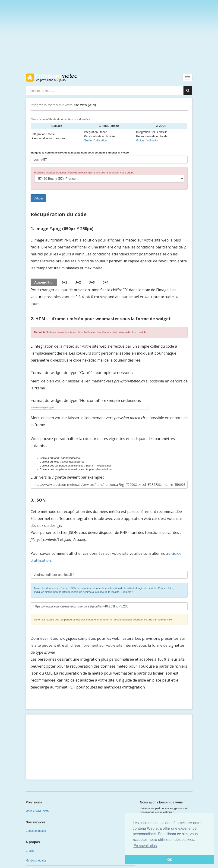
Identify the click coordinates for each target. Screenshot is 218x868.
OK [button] (170, 860)
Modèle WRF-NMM (38, 811)
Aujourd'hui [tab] (44, 282)
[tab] (64, 282)
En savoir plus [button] (145, 846)
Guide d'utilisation (95, 140)
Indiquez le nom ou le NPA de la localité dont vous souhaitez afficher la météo (80, 153)
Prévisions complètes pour (43, 408)
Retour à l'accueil (53, 78)
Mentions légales (36, 861)
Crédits (30, 851)
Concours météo (36, 831)
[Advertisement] (109, 35)
